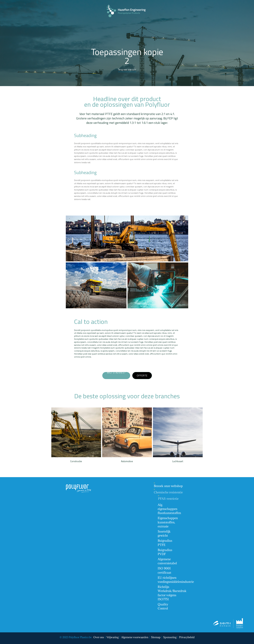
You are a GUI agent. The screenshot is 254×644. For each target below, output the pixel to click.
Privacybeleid (187, 637)
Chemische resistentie (168, 492)
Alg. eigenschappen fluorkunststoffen (169, 509)
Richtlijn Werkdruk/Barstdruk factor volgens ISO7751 (172, 593)
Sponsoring (170, 637)
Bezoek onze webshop (168, 486)
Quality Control (163, 606)
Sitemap (156, 637)
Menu (112, 22)
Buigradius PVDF (165, 552)
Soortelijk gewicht (164, 533)
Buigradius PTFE (165, 543)
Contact (128, 22)
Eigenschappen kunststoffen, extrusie (168, 522)
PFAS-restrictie (168, 499)
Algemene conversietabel (167, 561)
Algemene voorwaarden (135, 637)
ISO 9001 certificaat (164, 570)
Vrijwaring (113, 637)
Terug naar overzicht (127, 69)
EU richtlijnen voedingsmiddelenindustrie (176, 580)
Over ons (99, 637)
